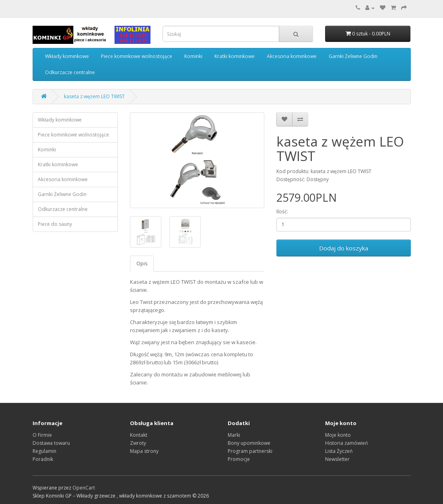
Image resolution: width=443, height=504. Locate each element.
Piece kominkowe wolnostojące (137, 56)
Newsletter (337, 459)
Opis (142, 263)
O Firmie (42, 435)
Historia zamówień (346, 443)
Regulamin (44, 451)
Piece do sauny (55, 224)
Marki (234, 435)
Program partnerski (250, 451)
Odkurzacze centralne (70, 72)
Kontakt (139, 435)
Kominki (193, 56)
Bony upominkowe (249, 443)
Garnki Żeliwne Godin (353, 56)
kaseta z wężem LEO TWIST (94, 96)
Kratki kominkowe (235, 56)
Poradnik (43, 459)
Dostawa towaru (51, 443)
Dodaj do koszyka (344, 248)
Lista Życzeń (339, 451)
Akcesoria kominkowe (292, 56)
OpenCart (84, 488)
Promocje (239, 459)
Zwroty (138, 443)
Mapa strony (144, 451)
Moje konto (338, 435)
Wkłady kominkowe (67, 56)
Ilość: (282, 212)
